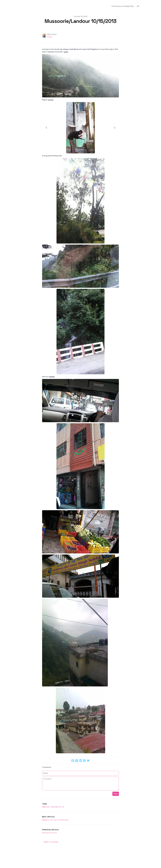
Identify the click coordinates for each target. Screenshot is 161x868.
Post (116, 794)
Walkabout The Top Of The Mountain (55, 820)
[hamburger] (17, 6)
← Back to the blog (50, 842)
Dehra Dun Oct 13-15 (49, 833)
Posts (50, 37)
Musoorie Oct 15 (58, 807)
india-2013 (46, 807)
